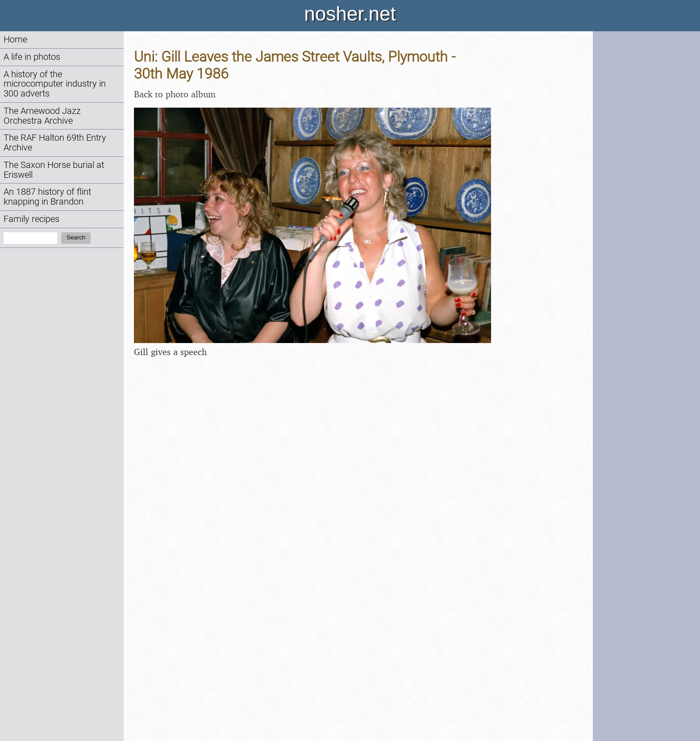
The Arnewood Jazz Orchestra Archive (42, 116)
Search (76, 237)
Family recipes (31, 219)
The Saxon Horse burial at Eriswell (54, 170)
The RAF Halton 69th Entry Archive (55, 143)
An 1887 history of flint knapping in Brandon (47, 197)
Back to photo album (175, 94)
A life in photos (32, 57)
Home (15, 40)
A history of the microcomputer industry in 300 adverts (55, 84)
